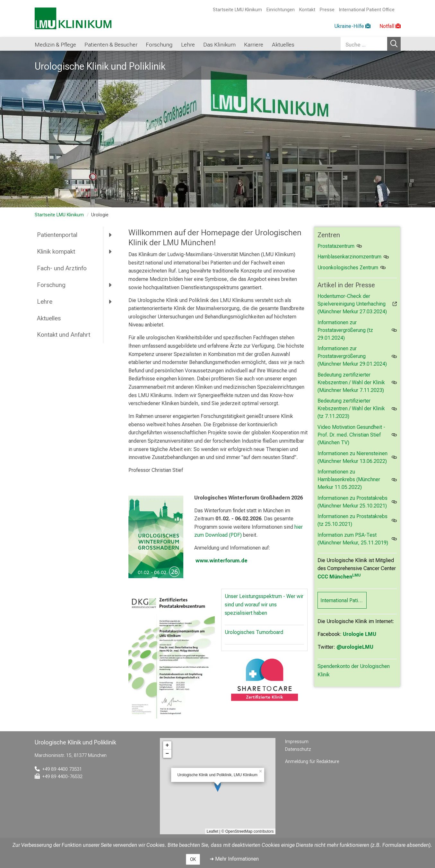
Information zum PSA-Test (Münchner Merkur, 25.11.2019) (353, 539)
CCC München (339, 577)
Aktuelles (49, 318)
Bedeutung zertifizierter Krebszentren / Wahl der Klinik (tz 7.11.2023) (351, 408)
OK (193, 859)
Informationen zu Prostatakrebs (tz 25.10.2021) (352, 520)
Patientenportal (57, 235)
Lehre (45, 302)
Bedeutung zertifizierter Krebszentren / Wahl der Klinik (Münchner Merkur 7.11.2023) (351, 382)
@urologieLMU (355, 647)
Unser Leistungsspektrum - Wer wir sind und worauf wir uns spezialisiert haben (264, 604)
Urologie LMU (360, 634)
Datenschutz (298, 749)
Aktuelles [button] (283, 45)
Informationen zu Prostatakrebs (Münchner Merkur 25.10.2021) (352, 502)
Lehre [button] (188, 45)
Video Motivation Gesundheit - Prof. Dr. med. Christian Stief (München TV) (351, 435)
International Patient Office (367, 10)
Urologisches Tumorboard (254, 632)
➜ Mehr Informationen (234, 859)
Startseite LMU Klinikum (237, 10)
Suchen (394, 44)
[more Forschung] (111, 285)
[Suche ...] (364, 44)
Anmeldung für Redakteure (312, 762)
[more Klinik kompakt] (111, 252)
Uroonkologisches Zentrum (348, 268)
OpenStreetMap (239, 831)
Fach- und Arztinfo (62, 268)
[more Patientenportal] (111, 235)
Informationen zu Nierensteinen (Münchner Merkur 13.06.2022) (352, 457)
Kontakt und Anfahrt (64, 335)
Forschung (51, 285)
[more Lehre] (111, 301)
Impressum (297, 742)
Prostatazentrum (336, 246)
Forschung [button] (159, 45)
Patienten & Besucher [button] (111, 45)
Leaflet (213, 831)
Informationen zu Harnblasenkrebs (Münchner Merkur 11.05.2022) (349, 479)
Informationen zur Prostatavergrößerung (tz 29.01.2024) (345, 330)
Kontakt (307, 10)
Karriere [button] (254, 45)
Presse (327, 10)
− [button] (167, 754)
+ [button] (167, 745)
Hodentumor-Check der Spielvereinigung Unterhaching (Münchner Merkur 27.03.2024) (352, 304)
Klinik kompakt (56, 252)
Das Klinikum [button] (219, 45)
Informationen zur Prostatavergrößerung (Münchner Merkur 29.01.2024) (352, 356)
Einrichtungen (281, 10)
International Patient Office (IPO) (344, 600)
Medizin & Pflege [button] (55, 45)
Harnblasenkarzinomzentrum (349, 257)
